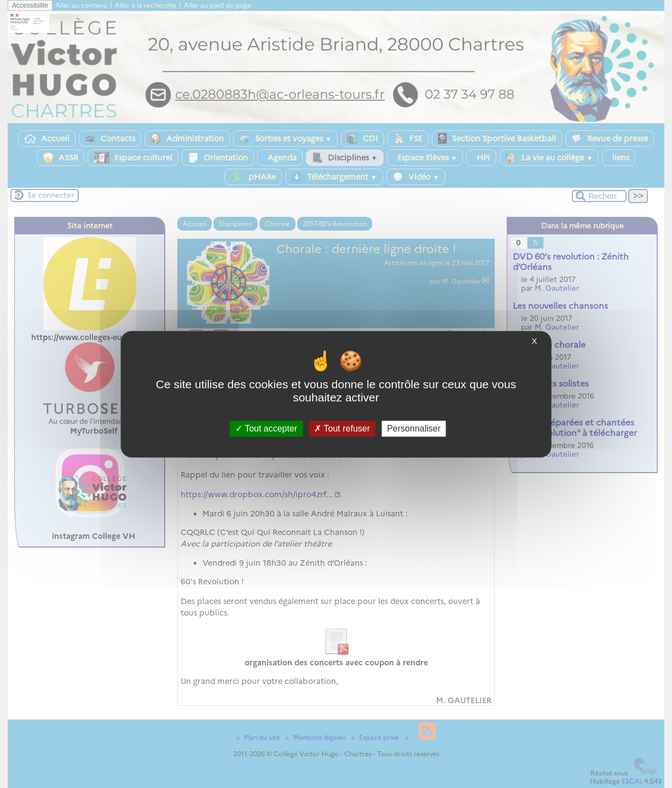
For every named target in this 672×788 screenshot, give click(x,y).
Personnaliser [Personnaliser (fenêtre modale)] (414, 428)
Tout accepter (266, 428)
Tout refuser (342, 428)
